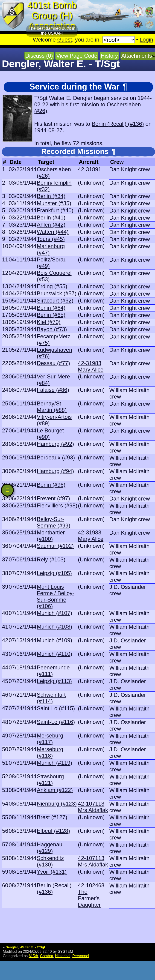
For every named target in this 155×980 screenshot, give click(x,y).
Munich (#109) (54, 640)
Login (146, 40)
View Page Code (77, 56)
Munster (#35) (54, 203)
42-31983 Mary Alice (91, 366)
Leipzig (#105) (54, 573)
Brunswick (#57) (57, 293)
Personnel (81, 956)
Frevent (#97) (53, 498)
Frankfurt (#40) (55, 210)
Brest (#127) (52, 817)
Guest (64, 40)
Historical (63, 956)
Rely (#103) (51, 559)
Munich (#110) (54, 654)
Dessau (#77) (53, 363)
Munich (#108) (54, 627)
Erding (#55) (52, 286)
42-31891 (89, 169)
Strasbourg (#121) (50, 780)
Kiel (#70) (49, 322)
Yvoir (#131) (52, 872)
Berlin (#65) (51, 315)
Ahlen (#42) (51, 225)
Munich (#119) (54, 763)
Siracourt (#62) (55, 301)
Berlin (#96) (51, 485)
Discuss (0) (39, 56)
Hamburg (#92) (55, 444)
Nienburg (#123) (57, 804)
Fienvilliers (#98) (57, 505)
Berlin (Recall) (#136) (118, 124)
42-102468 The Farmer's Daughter (91, 895)
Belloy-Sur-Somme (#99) (54, 522)
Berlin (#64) (51, 308)
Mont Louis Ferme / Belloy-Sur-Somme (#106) (56, 596)
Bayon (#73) (52, 329)
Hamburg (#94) (55, 471)
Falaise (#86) (53, 390)
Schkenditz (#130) (50, 861)
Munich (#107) (54, 613)
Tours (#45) (51, 239)
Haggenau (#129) (50, 848)
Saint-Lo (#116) (56, 722)
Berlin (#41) (51, 217)
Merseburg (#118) (50, 752)
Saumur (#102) (55, 546)
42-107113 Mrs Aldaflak (93, 807)
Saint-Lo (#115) (56, 708)
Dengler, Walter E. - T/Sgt (25, 947)
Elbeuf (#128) (53, 831)
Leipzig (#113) (54, 681)
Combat (47, 956)
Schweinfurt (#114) (51, 698)
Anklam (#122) (55, 790)
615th (33, 956)
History (109, 56)
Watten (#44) (53, 232)
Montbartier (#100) (51, 536)
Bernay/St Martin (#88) (52, 407)
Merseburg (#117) (50, 739)
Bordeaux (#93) (56, 457)
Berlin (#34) (51, 196)
